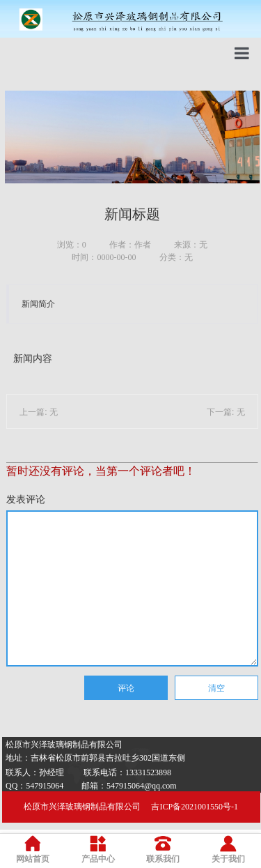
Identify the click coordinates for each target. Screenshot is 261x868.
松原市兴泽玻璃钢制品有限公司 (64, 745)
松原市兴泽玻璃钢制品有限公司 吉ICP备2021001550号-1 (131, 807)
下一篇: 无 (226, 412)
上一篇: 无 (39, 412)
